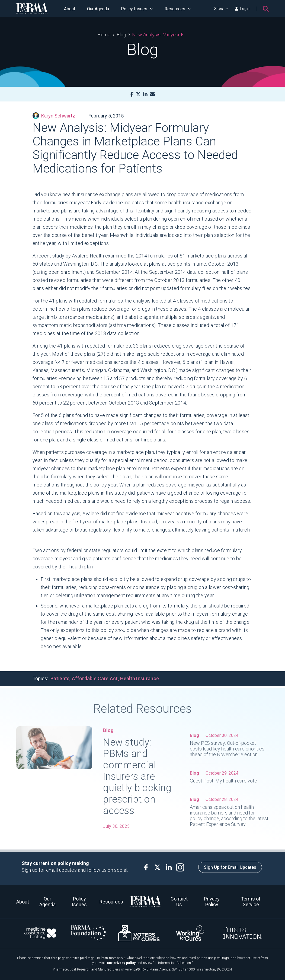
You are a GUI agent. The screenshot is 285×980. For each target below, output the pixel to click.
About (70, 9)
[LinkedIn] (145, 94)
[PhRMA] (32, 9)
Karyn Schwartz (54, 116)
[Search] (266, 9)
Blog (121, 35)
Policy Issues (137, 9)
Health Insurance (140, 678)
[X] (138, 94)
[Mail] (152, 94)
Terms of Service (251, 902)
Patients (60, 678)
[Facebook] (132, 94)
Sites (221, 9)
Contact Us (179, 902)
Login (242, 9)
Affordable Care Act (95, 678)
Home (104, 35)
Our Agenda (98, 9)
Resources (178, 9)
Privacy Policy (212, 902)
